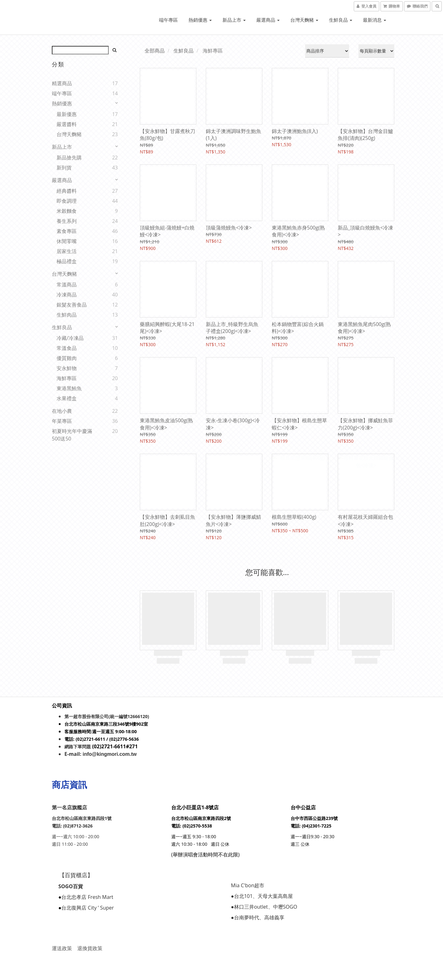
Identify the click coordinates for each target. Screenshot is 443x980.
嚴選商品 (268, 20)
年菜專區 (62, 421)
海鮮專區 (67, 378)
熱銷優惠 (200, 20)
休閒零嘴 (67, 241)
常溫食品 (67, 348)
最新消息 (375, 20)
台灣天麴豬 (304, 20)
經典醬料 (67, 191)
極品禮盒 (67, 261)
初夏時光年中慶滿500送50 (72, 435)
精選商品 (62, 83)
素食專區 (67, 231)
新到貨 (64, 168)
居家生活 (67, 251)
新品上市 (234, 20)
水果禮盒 (67, 398)
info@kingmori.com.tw (110, 754)
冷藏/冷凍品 (70, 338)
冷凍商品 (67, 295)
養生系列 (67, 221)
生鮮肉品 (67, 315)
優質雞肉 (67, 358)
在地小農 (62, 411)
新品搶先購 (69, 158)
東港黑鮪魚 (69, 388)
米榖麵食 (67, 211)
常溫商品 (67, 285)
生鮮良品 (341, 20)
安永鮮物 (67, 368)
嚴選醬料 (67, 124)
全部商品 (155, 51)
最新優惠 (67, 114)
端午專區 (168, 20)
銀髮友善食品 (72, 305)
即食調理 (67, 201)
